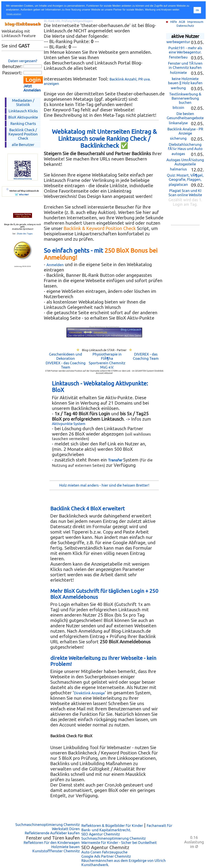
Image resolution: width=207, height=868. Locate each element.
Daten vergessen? (23, 61)
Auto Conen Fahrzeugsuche (104, 852)
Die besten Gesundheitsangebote (185, 116)
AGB (182, 22)
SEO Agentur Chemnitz (101, 834)
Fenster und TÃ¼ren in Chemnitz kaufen (185, 65)
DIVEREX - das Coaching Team (146, 356)
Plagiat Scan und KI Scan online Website (185, 193)
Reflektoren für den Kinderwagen (52, 842)
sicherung (178, 138)
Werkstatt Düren (66, 829)
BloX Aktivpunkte (23, 117)
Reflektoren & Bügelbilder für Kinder (112, 825)
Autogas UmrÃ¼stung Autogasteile (185, 162)
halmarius (178, 169)
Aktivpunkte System (69, 424)
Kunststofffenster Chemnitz (56, 851)
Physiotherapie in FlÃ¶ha (107, 356)
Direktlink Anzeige (89, 693)
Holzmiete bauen (65, 847)
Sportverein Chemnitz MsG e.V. (107, 365)
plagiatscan (178, 184)
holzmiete (178, 72)
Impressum (195, 22)
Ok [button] (197, 10)
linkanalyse (178, 123)
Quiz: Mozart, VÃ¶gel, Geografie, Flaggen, (185, 177)
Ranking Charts (23, 124)
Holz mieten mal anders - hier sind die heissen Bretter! (104, 485)
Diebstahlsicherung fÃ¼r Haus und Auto (185, 147)
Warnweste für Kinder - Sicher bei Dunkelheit (119, 842)
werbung (178, 88)
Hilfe (174, 22)
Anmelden (55, 265)
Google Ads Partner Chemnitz (106, 856)
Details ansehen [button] (14, 14)
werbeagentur (178, 42)
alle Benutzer (23, 145)
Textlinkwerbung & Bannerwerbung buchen (185, 98)
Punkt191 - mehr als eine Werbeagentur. (185, 50)
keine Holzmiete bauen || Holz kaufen (185, 81)
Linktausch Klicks (23, 111)
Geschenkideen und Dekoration (65, 356)
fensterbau (178, 57)
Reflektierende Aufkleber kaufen (52, 833)
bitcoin (178, 107)
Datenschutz (185, 26)
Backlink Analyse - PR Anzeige (185, 131)
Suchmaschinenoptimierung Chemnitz (48, 825)
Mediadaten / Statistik (23, 102)
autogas (178, 154)
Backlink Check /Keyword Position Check (23, 134)
